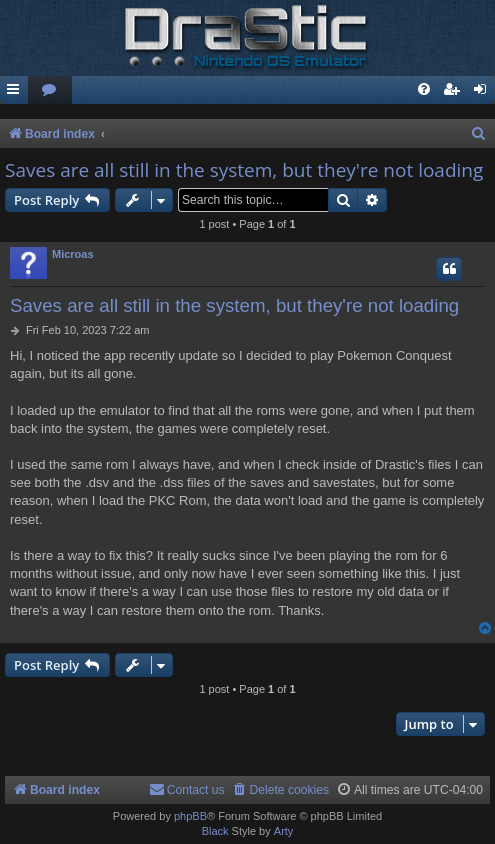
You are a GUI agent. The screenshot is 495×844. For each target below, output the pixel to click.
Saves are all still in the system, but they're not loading (244, 170)
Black (215, 831)
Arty (284, 831)
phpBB (190, 816)
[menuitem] (50, 90)
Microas (73, 254)
